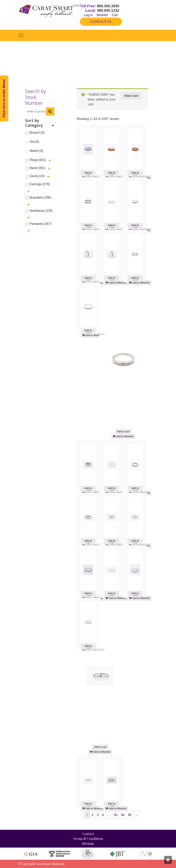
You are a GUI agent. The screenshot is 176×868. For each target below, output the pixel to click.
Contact (88, 834)
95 (130, 815)
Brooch (37, 133)
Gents (37, 176)
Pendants (41, 224)
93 (116, 815)
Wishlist (102, 15)
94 (123, 815)
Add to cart (88, 173)
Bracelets (41, 197)
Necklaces (41, 211)
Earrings (40, 184)
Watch (36, 151)
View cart (131, 96)
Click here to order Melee (4, 98)
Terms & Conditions (88, 839)
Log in (88, 15)
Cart (115, 15)
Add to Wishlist (116, 283)
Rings (38, 160)
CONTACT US (101, 22)
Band (38, 168)
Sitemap (88, 843)
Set (34, 142)
